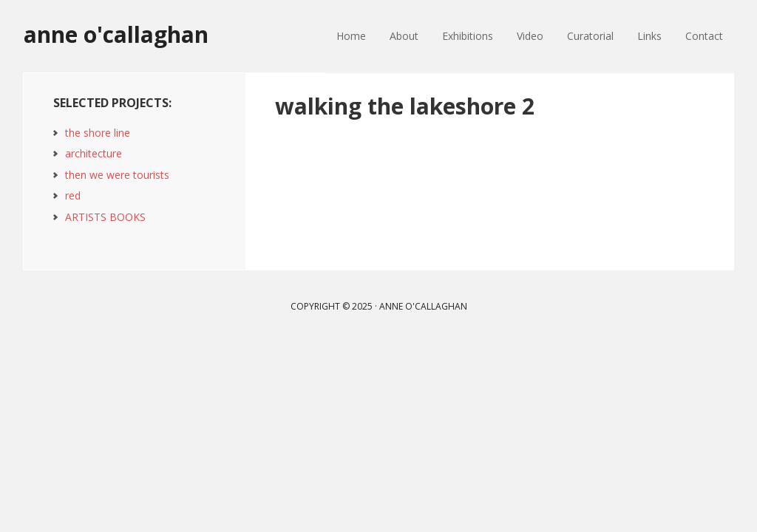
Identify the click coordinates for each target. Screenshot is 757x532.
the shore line (98, 133)
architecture (94, 153)
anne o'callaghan (116, 34)
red (73, 195)
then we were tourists (117, 175)
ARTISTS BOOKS (105, 217)
